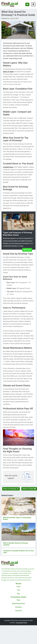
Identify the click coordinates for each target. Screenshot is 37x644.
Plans (18, 600)
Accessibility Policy (22, 623)
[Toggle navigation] (33, 4)
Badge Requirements (18, 603)
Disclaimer (18, 607)
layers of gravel (8, 72)
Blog (18, 593)
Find (19, 590)
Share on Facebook (11, 489)
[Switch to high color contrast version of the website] (27, 4)
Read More (27, 250)
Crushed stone (8, 167)
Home (18, 586)
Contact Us (19, 610)
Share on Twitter (29, 489)
